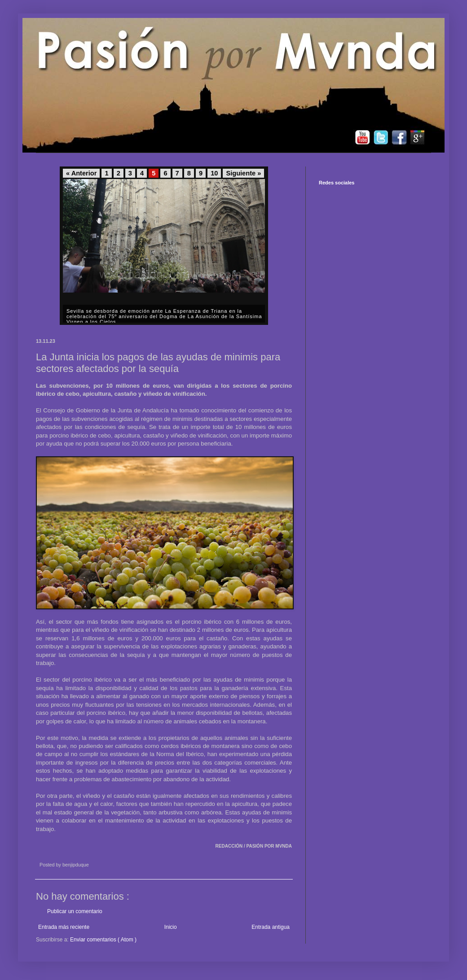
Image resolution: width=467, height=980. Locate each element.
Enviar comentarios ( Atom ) (103, 940)
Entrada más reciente (64, 927)
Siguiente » (243, 173)
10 (214, 173)
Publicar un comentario (75, 911)
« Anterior (81, 173)
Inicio (171, 927)
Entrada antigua (271, 927)
